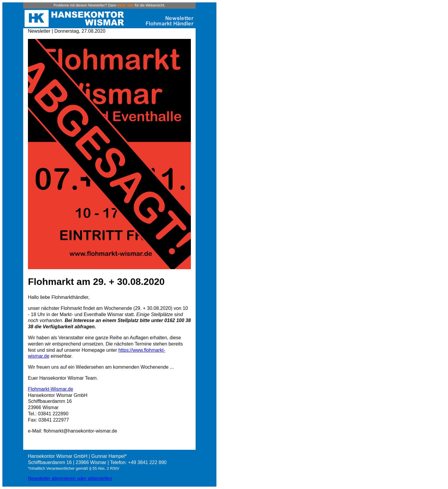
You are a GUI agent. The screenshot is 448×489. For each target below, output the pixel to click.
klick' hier (126, 5)
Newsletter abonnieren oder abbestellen (70, 478)
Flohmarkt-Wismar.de (51, 389)
